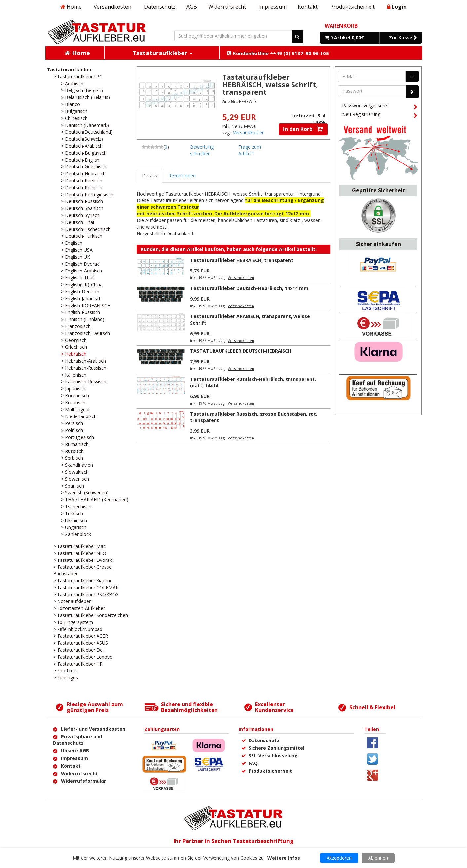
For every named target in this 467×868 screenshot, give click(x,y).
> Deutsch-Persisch (82, 181)
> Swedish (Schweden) (85, 493)
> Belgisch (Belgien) (82, 90)
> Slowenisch (75, 479)
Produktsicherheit (352, 7)
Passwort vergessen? (380, 107)
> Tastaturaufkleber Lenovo (83, 657)
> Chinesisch (74, 118)
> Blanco (71, 104)
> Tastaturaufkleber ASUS (81, 643)
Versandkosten (112, 7)
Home (71, 7)
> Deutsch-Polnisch (82, 187)
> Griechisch (74, 347)
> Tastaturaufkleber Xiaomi (82, 580)
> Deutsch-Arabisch (82, 146)
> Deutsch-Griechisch (84, 167)
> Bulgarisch (74, 111)
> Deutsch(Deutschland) (87, 132)
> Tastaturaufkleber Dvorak (83, 560)
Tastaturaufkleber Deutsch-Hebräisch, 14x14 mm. (250, 288)
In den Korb (303, 129)
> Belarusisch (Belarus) (86, 97)
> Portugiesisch (78, 437)
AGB (192, 7)
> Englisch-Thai (77, 278)
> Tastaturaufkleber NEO (80, 553)
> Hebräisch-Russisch (84, 368)
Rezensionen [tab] (182, 176)
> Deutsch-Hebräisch (83, 174)
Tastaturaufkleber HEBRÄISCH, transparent (242, 260)
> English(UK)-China (82, 285)
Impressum (272, 7)
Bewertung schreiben (202, 150)
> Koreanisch (75, 396)
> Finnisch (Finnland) (83, 319)
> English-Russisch (81, 312)
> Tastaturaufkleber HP (78, 664)
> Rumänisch (75, 444)
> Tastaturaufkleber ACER (81, 636)
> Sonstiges (66, 678)
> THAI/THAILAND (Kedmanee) (95, 500)
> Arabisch (72, 83)
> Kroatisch (73, 402)
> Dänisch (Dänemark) (85, 125)
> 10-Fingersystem (73, 622)
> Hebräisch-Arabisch (84, 361)
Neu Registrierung (380, 115)
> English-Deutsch (80, 291)
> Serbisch (72, 458)
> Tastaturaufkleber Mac (79, 546)
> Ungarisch (74, 527)
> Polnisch (72, 430)
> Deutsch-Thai (78, 222)
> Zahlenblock (76, 534)
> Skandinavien (77, 465)
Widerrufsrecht (227, 7)
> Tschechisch (76, 506)
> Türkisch (72, 513)
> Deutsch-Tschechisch (86, 229)
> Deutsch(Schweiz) (82, 139)
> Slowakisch (75, 472)
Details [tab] (150, 176)
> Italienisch (74, 375)
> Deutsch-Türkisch (82, 236)
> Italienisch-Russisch (84, 382)
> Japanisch (73, 389)
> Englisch (72, 243)
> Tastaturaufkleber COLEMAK (86, 587)
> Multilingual (75, 409)
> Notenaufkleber (72, 601)
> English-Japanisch (81, 298)
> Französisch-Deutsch (86, 333)
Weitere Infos (284, 858)
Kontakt (308, 7)
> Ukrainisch (74, 520)
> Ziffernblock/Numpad (78, 629)
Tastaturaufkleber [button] (162, 53)
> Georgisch (74, 340)
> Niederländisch (79, 416)
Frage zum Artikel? (250, 150)
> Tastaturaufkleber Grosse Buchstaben (82, 570)
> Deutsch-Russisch (82, 201)
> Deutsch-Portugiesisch (87, 194)
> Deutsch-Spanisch (82, 208)
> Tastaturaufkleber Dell (79, 650)
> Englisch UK (76, 257)
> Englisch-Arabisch (82, 271)
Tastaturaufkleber (69, 70)
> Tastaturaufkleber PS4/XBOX (86, 594)
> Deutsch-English (80, 160)
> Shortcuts (65, 671)
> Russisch (72, 451)
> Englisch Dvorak (80, 264)
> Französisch (76, 326)
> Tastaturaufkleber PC (78, 76)
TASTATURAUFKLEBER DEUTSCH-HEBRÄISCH (241, 351)
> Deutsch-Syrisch (80, 215)
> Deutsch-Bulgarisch (84, 153)
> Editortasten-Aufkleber (79, 608)
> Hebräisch (74, 354)
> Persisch (72, 423)
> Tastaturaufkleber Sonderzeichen (91, 615)
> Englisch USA (77, 250)
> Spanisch (73, 486)
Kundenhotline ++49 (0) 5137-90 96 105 (278, 53)
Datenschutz (160, 7)
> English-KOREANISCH (86, 305)
